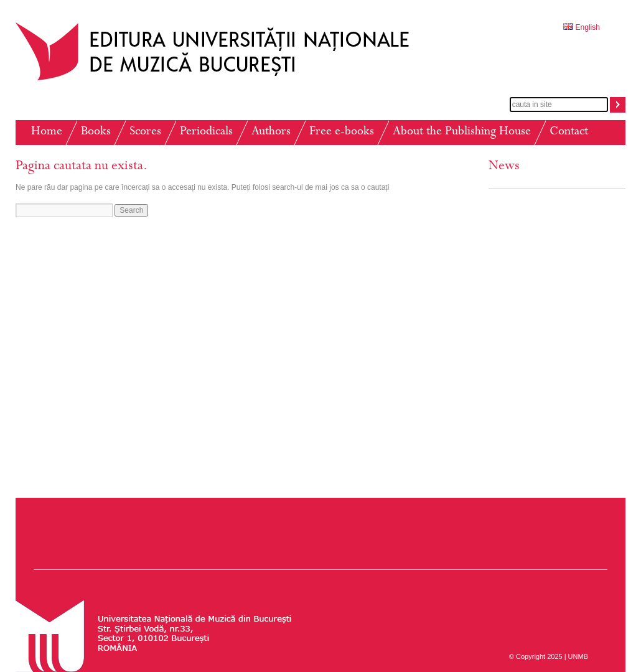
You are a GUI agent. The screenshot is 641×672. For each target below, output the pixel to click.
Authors (271, 132)
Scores (145, 132)
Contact (569, 132)
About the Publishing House (462, 132)
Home (47, 132)
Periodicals (206, 132)
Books (96, 132)
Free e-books (342, 132)
